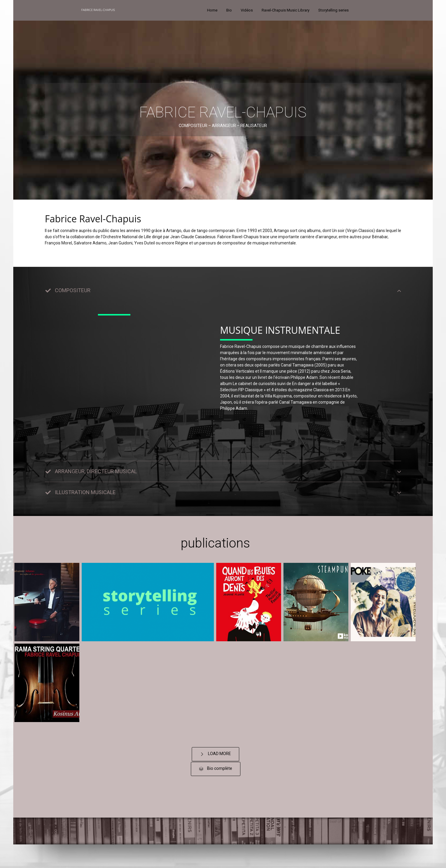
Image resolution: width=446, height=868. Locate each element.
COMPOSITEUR (73, 290)
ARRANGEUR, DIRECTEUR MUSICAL (96, 471)
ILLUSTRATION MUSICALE (85, 492)
